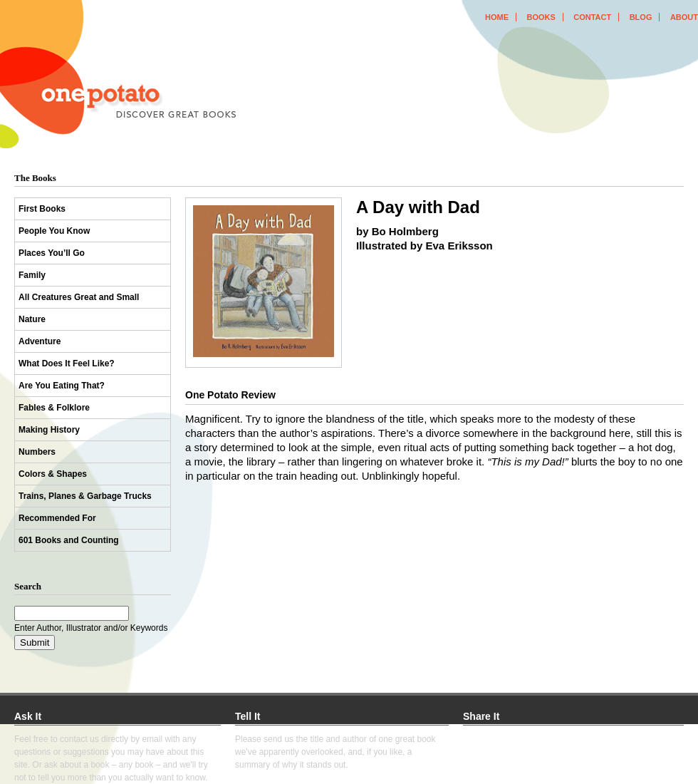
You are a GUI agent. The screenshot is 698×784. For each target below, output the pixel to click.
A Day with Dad (418, 207)
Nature (32, 319)
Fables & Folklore (54, 408)
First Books (42, 209)
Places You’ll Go (52, 253)
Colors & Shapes (53, 474)
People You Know (54, 231)
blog (641, 17)
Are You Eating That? (62, 386)
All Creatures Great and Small (79, 297)
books (541, 17)
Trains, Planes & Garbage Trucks (85, 496)
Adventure (40, 341)
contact (592, 17)
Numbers (37, 452)
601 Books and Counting (69, 540)
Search (28, 586)
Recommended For (57, 518)
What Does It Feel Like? (67, 363)
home (497, 17)
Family (32, 275)
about (684, 17)
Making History (49, 430)
